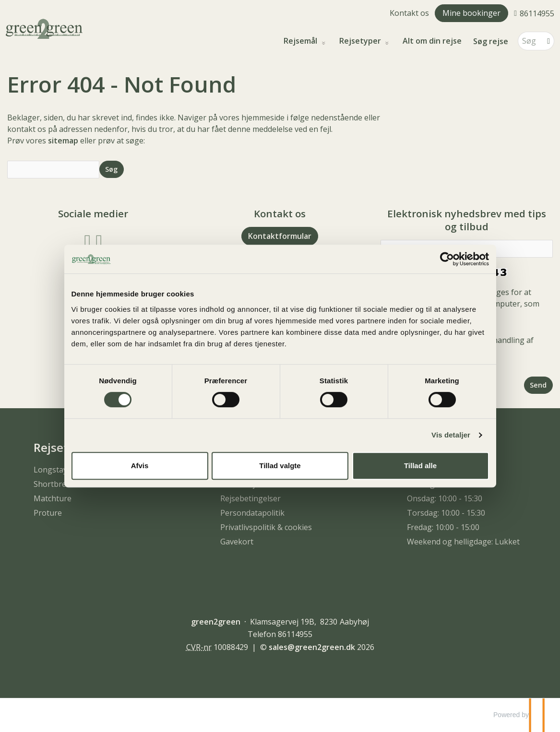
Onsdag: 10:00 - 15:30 (445, 498)
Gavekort (237, 542)
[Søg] (529, 41)
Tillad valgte (280, 466)
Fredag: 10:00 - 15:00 (443, 527)
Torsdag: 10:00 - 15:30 (446, 513)
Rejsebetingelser (250, 498)
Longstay (50, 470)
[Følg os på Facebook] (88, 240)
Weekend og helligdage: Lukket (463, 542)
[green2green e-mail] (312, 647)
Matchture (53, 498)
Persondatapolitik (252, 513)
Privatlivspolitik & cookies (266, 527)
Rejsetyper (361, 41)
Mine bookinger (471, 13)
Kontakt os (409, 13)
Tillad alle (420, 466)
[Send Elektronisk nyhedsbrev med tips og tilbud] (538, 385)
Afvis (140, 466)
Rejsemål (301, 41)
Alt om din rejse (432, 41)
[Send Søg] (112, 169)
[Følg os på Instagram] (99, 240)
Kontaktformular (280, 236)
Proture (48, 513)
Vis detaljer (451, 435)
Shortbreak (54, 484)
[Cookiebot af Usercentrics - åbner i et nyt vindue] (447, 259)
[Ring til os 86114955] (534, 13)
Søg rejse (491, 41)
